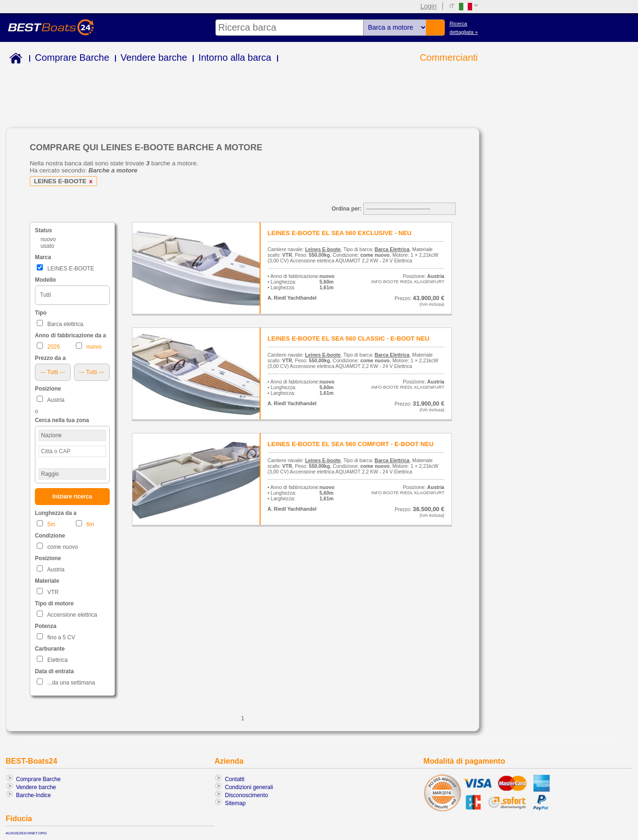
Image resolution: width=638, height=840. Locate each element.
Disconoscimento (246, 795)
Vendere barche (154, 57)
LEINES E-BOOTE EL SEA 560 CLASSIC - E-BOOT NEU (349, 338)
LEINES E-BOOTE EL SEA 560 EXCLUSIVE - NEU (340, 233)
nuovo (48, 239)
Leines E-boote (323, 249)
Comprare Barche (72, 57)
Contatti (234, 779)
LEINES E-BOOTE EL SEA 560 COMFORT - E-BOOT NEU (351, 444)
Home (14, 60)
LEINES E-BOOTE (65, 181)
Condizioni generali (249, 787)
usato (47, 246)
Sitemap (235, 803)
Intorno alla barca (235, 57)
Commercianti (449, 57)
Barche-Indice (33, 795)
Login (428, 6)
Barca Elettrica (392, 249)
